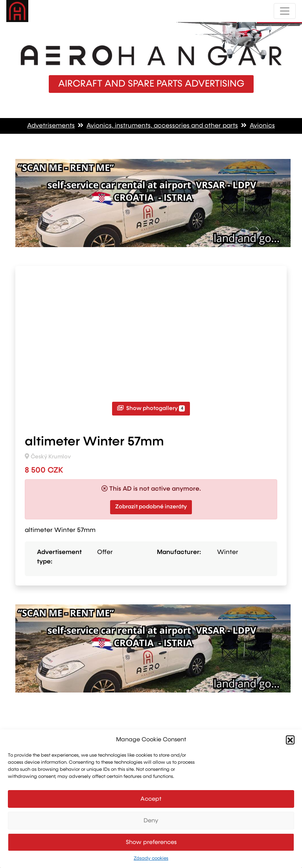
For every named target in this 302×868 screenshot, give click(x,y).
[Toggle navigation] (285, 11)
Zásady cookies (151, 859)
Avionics (262, 126)
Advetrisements (51, 126)
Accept (151, 799)
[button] (290, 740)
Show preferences (151, 842)
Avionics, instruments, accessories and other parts (162, 126)
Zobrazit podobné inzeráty (151, 507)
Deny (151, 821)
